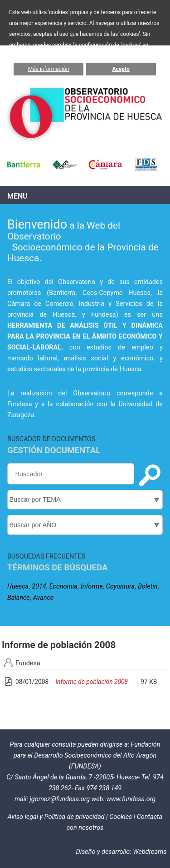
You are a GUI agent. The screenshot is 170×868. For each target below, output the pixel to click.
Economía (63, 586)
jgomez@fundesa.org (60, 799)
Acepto (121, 69)
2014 (39, 586)
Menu (17, 196)
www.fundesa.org (131, 799)
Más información (49, 69)
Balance (19, 598)
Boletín (148, 586)
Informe (92, 586)
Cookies (121, 817)
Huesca (18, 586)
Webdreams (150, 852)
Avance (43, 598)
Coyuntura (120, 586)
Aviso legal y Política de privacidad (56, 817)
